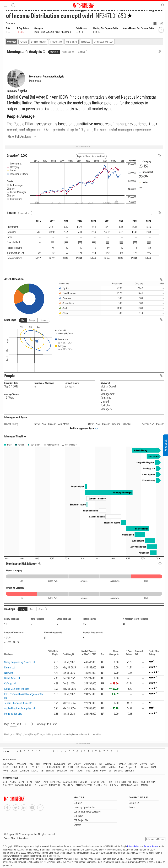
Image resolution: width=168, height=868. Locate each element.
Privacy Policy (23, 838)
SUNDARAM (62, 771)
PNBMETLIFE (55, 785)
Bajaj (38, 764)
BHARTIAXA (55, 782)
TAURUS (80, 771)
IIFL (27, 767)
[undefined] (162, 319)
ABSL (5, 782)
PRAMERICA (68, 785)
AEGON (13, 782)
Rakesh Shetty (11, 424)
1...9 (116, 751)
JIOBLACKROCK (53, 767)
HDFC (152, 764)
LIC (77, 767)
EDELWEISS (110, 764)
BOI (70, 764)
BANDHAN (47, 764)
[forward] (161, 30)
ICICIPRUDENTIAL (148, 782)
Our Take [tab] (54, 52)
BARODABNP (60, 764)
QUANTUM (24, 771)
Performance (56, 42)
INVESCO (35, 767)
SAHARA (98, 785)
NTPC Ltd (9, 673)
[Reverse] (152, 213)
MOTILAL (113, 767)
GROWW (143, 764)
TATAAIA (144, 785)
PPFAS (5, 771)
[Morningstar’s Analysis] (44, 51)
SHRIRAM (50, 771)
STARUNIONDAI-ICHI (130, 785)
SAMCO (35, 771)
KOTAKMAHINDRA (23, 785)
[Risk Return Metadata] (160, 564)
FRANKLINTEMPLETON (127, 764)
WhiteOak (118, 771)
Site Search (13, 5)
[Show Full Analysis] (22, 136)
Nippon (129, 767)
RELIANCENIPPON (84, 785)
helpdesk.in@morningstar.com (132, 862)
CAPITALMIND (90, 764)
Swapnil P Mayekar (122, 424)
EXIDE (110, 782)
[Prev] (26, 724)
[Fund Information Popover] (155, 24)
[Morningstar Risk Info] (40, 564)
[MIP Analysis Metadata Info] (159, 51)
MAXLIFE (43, 785)
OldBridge (144, 767)
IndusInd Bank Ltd (13, 714)
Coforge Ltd (10, 683)
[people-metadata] (162, 375)
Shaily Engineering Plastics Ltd (20, 662)
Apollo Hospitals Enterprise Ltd (20, 708)
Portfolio (23, 42)
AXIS (31, 764)
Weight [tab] (32, 320)
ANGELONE (21, 764)
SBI (42, 771)
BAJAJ (45, 782)
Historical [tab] (44, 320)
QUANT (14, 771)
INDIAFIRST (8, 785)
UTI (110, 771)
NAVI (121, 767)
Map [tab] (23, 320)
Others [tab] (41, 609)
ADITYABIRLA (8, 764)
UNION (103, 771)
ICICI (21, 767)
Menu (6, 5)
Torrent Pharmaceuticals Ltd (18, 703)
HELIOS (6, 767)
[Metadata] (159, 156)
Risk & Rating (71, 42)
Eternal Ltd (10, 667)
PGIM (153, 767)
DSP (100, 764)
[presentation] (84, 348)
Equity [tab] (23, 609)
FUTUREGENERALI (123, 782)
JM (64, 767)
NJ (136, 767)
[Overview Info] (162, 24)
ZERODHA (129, 771)
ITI (43, 767)
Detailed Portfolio (39, 42)
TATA (72, 771)
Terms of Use (10, 838)
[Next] (32, 724)
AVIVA (38, 782)
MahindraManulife (90, 767)
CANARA (77, 764)
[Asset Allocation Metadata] (162, 279)
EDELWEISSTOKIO (97, 782)
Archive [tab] (82, 52)
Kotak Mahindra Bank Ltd (17, 689)
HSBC (14, 767)
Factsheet (85, 42)
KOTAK (71, 767)
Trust (88, 771)
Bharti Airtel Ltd (12, 678)
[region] (83, 245)
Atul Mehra (64, 424)
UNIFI (95, 771)
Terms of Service (151, 847)
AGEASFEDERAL (25, 782)
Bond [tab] (32, 609)
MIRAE (103, 767)
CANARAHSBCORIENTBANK (75, 782)
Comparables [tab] (68, 52)
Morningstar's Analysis (104, 42)
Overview (12, 42)
